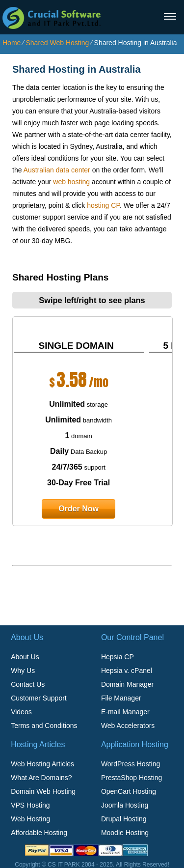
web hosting (71, 182)
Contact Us (28, 684)
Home (12, 43)
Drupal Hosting (124, 819)
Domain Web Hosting (43, 791)
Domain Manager (127, 684)
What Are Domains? (41, 778)
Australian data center (57, 170)
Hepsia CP (118, 657)
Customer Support (39, 698)
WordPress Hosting (131, 764)
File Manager (121, 698)
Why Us (23, 671)
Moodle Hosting (125, 833)
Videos (21, 712)
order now (79, 509)
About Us (25, 657)
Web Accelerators (128, 726)
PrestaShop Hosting (132, 778)
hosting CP (103, 205)
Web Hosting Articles (42, 764)
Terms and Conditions (44, 726)
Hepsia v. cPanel (127, 671)
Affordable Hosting (39, 833)
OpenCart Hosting (129, 791)
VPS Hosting (30, 805)
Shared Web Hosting (57, 43)
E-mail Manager (125, 712)
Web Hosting (30, 819)
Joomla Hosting (125, 805)
